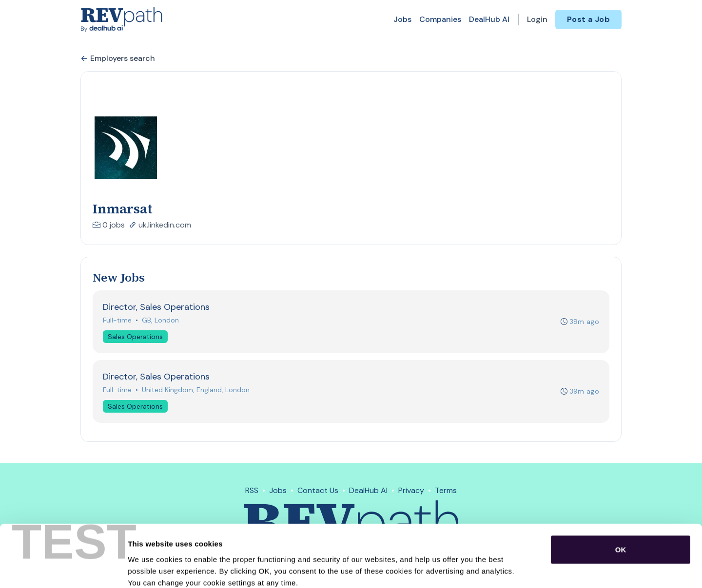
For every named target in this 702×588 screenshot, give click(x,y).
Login (537, 19)
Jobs (402, 19)
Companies (440, 19)
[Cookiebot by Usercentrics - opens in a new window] (63, 569)
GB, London (160, 320)
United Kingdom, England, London (196, 390)
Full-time (117, 320)
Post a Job (588, 19)
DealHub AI (489, 19)
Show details (512, 569)
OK (621, 496)
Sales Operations (135, 337)
